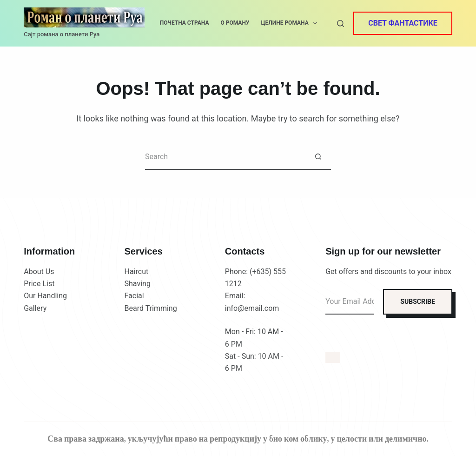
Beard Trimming (151, 308)
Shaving (138, 284)
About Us (39, 272)
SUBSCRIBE (417, 302)
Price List (39, 284)
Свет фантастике (403, 23)
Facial (134, 296)
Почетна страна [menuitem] (185, 23)
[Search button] (318, 157)
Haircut (137, 272)
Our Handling (45, 296)
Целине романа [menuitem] (291, 23)
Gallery (35, 308)
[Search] (340, 23)
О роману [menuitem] (235, 23)
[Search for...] (225, 157)
